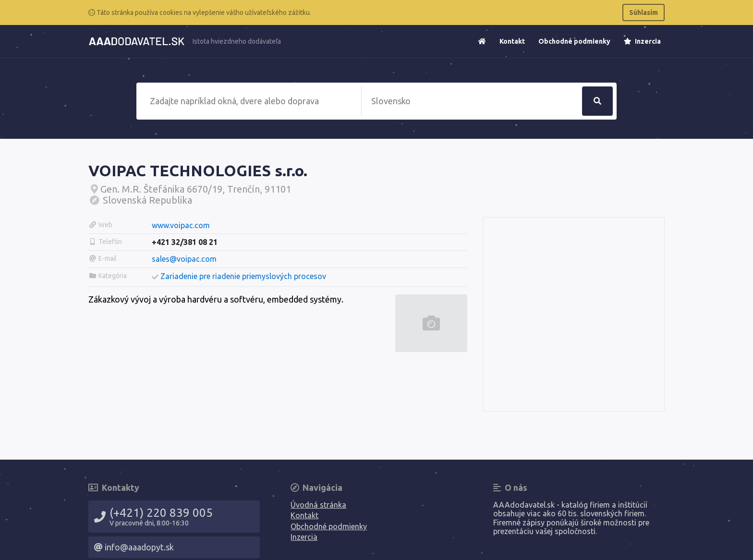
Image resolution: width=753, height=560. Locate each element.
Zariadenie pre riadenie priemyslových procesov (243, 276)
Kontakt (512, 41)
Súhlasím (644, 12)
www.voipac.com (181, 225)
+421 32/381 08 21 (185, 242)
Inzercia (642, 41)
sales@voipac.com (184, 259)
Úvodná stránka (318, 505)
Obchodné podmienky (574, 41)
